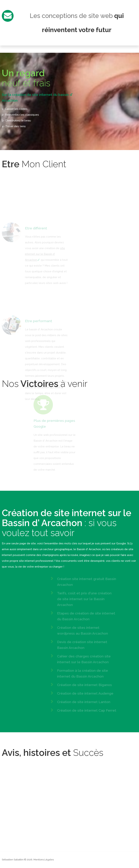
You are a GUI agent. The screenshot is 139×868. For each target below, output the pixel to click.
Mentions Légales (44, 860)
